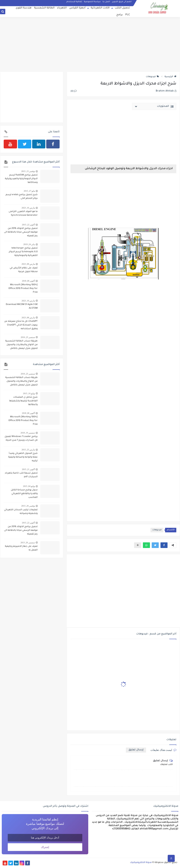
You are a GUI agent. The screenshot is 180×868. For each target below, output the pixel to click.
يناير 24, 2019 (29, 244)
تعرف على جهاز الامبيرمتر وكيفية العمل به (21, 548)
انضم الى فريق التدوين (122, 2)
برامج (120, 15)
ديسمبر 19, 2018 (28, 433)
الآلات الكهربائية (100, 8)
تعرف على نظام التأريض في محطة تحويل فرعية (24, 270)
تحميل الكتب (122, 8)
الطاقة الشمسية (44, 8)
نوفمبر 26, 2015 (28, 506)
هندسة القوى (24, 8)
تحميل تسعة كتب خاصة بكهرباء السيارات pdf (21, 475)
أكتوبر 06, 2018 (28, 281)
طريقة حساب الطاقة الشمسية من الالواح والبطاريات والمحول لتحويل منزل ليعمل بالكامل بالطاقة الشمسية (21, 345)
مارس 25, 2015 (28, 450)
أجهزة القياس (77, 8)
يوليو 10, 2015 (29, 393)
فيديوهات (152, 77)
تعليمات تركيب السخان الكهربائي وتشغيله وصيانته (21, 512)
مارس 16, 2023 (28, 208)
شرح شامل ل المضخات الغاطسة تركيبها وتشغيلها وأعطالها (23, 401)
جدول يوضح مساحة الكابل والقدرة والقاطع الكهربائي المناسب (24, 494)
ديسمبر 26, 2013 (28, 543)
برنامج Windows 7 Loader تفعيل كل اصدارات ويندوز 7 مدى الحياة (21, 438)
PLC (128, 15)
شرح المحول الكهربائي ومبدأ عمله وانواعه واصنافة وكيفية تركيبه (23, 457)
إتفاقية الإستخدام (74, 2)
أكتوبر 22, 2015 (28, 225)
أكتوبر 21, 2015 (28, 469)
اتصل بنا (106, 2)
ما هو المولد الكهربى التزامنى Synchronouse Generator (23, 213)
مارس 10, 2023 (28, 301)
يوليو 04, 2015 (29, 486)
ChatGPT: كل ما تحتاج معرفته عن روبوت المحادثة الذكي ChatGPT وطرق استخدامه (21, 325)
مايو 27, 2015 (29, 191)
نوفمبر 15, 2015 (28, 171)
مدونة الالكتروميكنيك (141, 863)
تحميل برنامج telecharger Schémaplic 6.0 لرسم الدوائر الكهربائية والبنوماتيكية (23, 252)
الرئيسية (170, 77)
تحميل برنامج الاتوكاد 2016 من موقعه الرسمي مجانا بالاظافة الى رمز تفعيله (21, 232)
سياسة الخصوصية (92, 2)
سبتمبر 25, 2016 (28, 337)
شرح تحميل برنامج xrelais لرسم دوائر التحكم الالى (22, 197)
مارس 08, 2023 (28, 264)
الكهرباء (62, 8)
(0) (74, 91)
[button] (164, 545)
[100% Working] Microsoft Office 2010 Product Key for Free (23, 289)
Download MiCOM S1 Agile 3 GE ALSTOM (22, 306)
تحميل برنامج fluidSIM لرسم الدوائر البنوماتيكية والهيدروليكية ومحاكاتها (21, 179)
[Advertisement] (90, 44)
